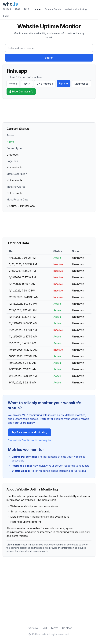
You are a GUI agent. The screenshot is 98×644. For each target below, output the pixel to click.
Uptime (37, 9)
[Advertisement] (49, 111)
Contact (67, 628)
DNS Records (45, 84)
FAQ (44, 628)
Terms (54, 628)
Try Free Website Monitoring (29, 432)
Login (6, 16)
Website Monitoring (76, 9)
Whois (13, 84)
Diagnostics (81, 84)
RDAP (18, 9)
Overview (32, 628)
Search (49, 58)
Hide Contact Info (21, 91)
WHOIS (7, 9)
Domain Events (53, 9)
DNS (27, 9)
